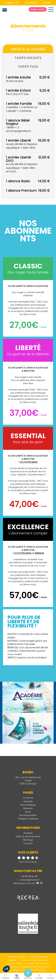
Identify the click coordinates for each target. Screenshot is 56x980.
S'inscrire (47, 3)
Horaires (28, 833)
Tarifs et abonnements (28, 836)
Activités (28, 801)
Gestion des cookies (37, 964)
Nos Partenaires (28, 815)
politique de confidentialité (25, 970)
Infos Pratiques (28, 805)
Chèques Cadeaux (28, 819)
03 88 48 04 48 (28, 876)
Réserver (28, 808)
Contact (28, 843)
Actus (28, 812)
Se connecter (31, 3)
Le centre (28, 798)
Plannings (28, 840)
